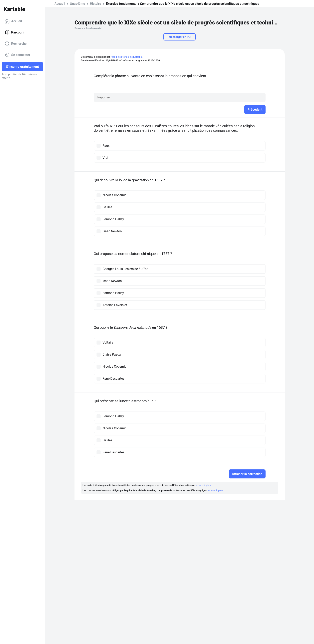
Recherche (16, 44)
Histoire (96, 4)
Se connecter (18, 55)
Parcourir (15, 32)
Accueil (13, 21)
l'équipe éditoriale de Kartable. (127, 57)
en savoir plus (203, 485)
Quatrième (77, 4)
